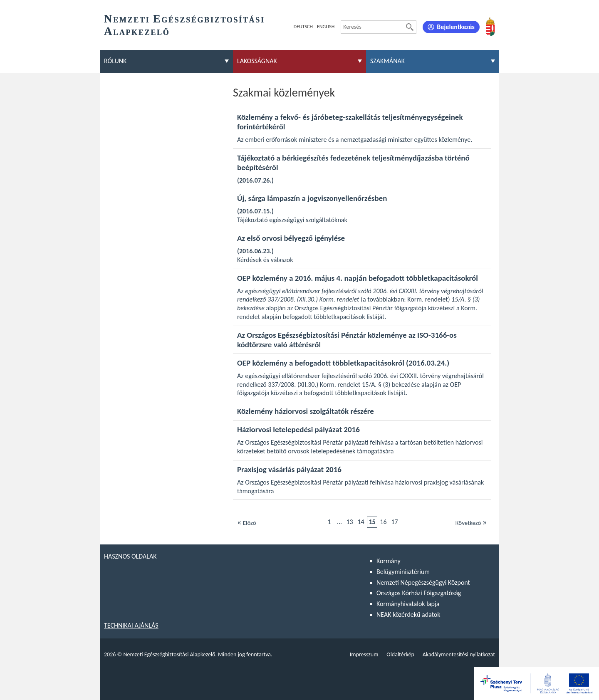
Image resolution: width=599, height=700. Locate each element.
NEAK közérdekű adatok (408, 615)
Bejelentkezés (456, 27)
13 (349, 522)
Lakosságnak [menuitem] (257, 61)
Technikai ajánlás (131, 625)
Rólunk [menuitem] (115, 61)
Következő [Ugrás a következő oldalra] (471, 522)
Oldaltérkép (400, 654)
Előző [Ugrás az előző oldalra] (247, 522)
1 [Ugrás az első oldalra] (329, 522)
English (326, 27)
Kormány (389, 561)
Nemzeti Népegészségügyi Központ (423, 583)
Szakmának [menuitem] (387, 61)
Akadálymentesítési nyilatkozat (459, 654)
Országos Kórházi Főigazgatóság (419, 593)
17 (394, 522)
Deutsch (303, 27)
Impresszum (364, 654)
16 (383, 522)
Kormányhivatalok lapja (408, 604)
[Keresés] (410, 27)
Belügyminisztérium (403, 572)
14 (361, 522)
